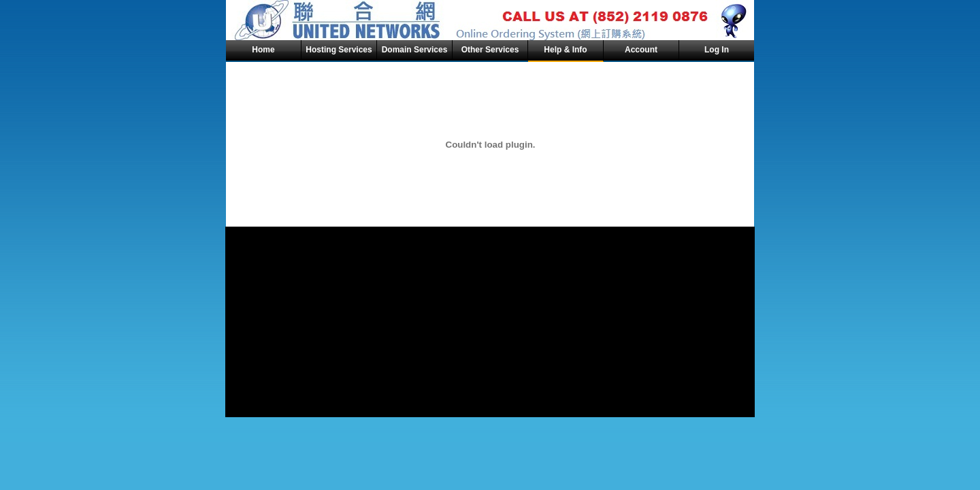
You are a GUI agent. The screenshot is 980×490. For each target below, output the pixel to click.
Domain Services (415, 50)
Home (263, 50)
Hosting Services (339, 50)
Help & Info (565, 50)
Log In (717, 50)
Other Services (490, 50)
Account (641, 50)
